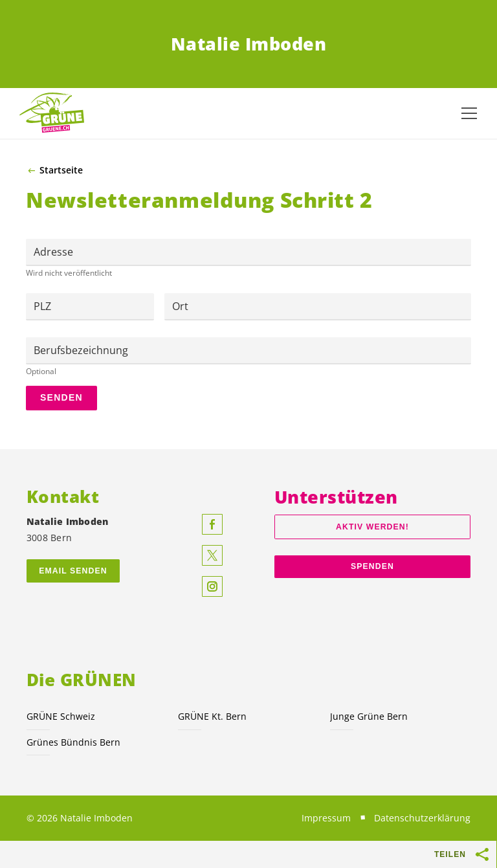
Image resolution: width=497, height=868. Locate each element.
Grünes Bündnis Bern (73, 742)
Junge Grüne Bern (369, 716)
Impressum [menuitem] (326, 818)
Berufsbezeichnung (81, 350)
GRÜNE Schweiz (61, 716)
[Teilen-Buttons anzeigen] (483, 854)
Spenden (372, 566)
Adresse (53, 252)
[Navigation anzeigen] (469, 113)
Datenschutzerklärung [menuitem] (422, 818)
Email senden (73, 571)
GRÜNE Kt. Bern (212, 716)
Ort (180, 306)
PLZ (42, 306)
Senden (61, 397)
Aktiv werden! (372, 527)
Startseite (61, 170)
